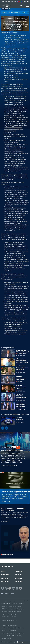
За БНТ (3, 601)
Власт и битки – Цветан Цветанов (23, 351)
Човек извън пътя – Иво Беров (22, 369)
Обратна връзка (6, 636)
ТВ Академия (5, 609)
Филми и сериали (6, 604)
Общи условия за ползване (9, 625)
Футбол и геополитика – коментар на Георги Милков (21, 405)
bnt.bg (3, 571)
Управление (22, 604)
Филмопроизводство (12, 601)
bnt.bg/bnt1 (5, 579)
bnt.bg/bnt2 (5, 582)
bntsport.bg (19, 571)
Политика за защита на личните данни (12, 628)
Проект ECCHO (6, 638)
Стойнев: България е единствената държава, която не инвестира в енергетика (23, 396)
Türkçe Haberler (14, 620)
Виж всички (24, 414)
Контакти (5, 606)
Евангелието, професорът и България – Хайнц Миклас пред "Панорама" (22, 361)
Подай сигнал (12, 606)
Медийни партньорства (8, 614)
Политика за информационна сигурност (13, 633)
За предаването (14, 12)
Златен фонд (23, 601)
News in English (5, 620)
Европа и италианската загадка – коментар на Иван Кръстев (22, 387)
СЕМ (13, 636)
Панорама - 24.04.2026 (20, 418)
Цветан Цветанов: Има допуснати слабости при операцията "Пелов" (21, 378)
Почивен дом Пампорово (8, 617)
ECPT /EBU (18, 636)
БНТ (3, 2)
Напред (19, 606)
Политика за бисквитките (9, 630)
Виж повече (5, 502)
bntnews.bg (5, 574)
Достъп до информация (16, 609)
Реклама (19, 611)
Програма (15, 604)
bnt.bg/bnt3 (19, 579)
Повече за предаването (9, 465)
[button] (3, 428)
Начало (5, 12)
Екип (24, 12)
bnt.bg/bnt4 (19, 582)
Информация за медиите (8, 611)
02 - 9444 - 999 (8, 594)
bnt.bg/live (18, 574)
